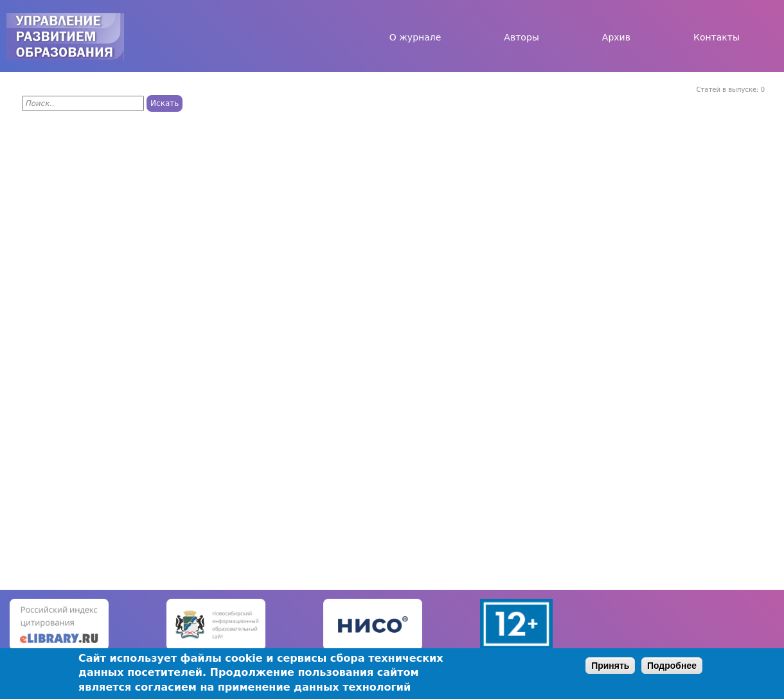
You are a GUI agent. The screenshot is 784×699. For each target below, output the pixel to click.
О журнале (415, 37)
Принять (610, 666)
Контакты (717, 37)
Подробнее (672, 666)
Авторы (521, 37)
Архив (616, 37)
